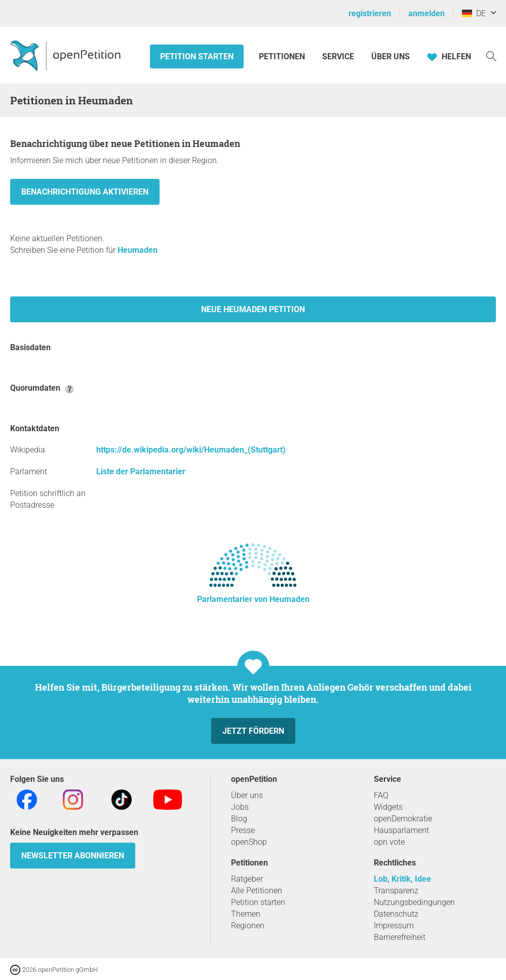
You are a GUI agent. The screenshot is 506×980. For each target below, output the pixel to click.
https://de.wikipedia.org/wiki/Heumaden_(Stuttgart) (191, 450)
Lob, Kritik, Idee (402, 879)
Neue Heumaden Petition (253, 309)
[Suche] (491, 55)
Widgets (388, 807)
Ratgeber (247, 879)
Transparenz (396, 891)
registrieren (370, 13)
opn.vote (389, 842)
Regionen (248, 926)
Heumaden (138, 250)
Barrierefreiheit (400, 937)
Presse (243, 830)
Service (338, 56)
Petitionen (283, 56)
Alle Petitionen (257, 891)
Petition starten (197, 56)
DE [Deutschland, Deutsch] (474, 13)
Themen (246, 914)
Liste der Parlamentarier (141, 472)
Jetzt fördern (253, 731)
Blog (239, 819)
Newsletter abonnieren (73, 856)
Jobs (240, 807)
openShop (249, 842)
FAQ (381, 795)
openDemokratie (403, 819)
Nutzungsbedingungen (414, 902)
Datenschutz (396, 914)
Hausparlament (401, 830)
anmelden (426, 13)
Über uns (247, 795)
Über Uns (391, 56)
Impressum (394, 926)
